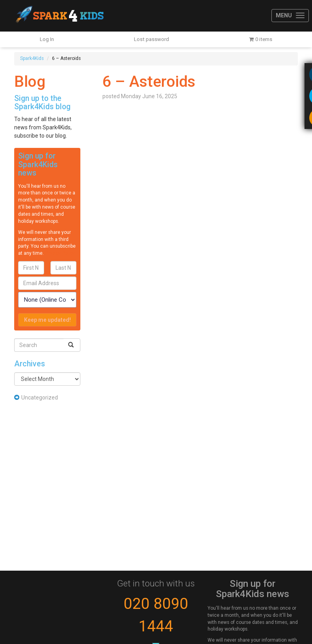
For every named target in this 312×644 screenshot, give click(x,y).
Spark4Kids (59, 16)
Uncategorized (40, 398)
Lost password (151, 39)
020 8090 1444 (156, 615)
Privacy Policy (60, 253)
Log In (47, 39)
